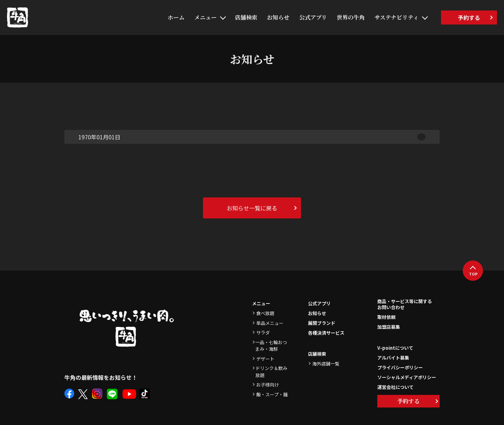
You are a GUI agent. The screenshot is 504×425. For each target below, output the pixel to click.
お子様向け (268, 385)
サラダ (263, 332)
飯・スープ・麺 (272, 394)
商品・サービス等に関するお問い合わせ (405, 305)
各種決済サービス (326, 333)
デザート (265, 359)
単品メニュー (270, 323)
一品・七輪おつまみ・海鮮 (271, 346)
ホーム (176, 17)
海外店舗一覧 (326, 364)
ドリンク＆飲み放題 (271, 372)
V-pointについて (395, 348)
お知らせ (278, 17)
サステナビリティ (397, 17)
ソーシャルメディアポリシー (407, 377)
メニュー (205, 17)
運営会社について (395, 387)
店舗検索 (246, 17)
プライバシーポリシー (400, 367)
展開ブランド (322, 323)
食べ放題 (265, 313)
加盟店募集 (389, 327)
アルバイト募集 (393, 358)
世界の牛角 (351, 17)
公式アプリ (313, 17)
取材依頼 (386, 317)
